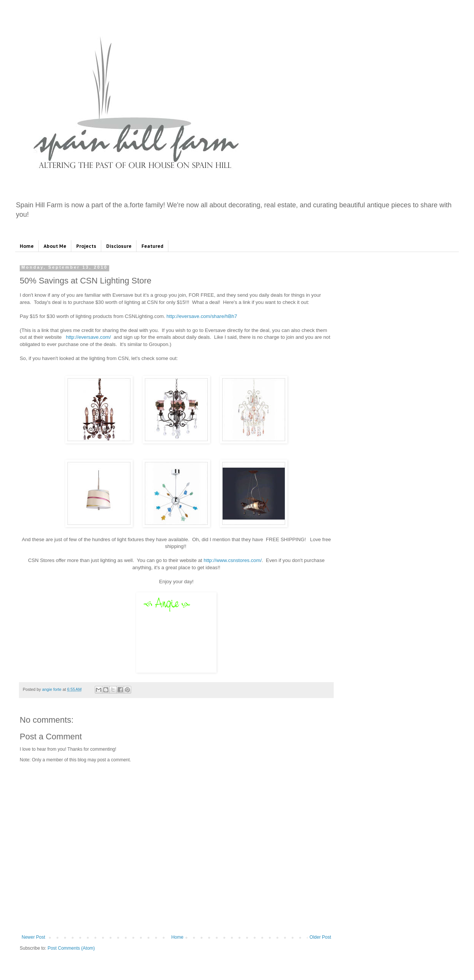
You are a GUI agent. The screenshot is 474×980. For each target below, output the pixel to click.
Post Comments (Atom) (71, 948)
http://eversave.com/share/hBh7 (202, 316)
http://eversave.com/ (89, 337)
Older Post (320, 937)
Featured (152, 246)
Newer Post (33, 937)
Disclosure (119, 246)
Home (27, 246)
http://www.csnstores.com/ (233, 560)
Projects (86, 246)
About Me (55, 246)
